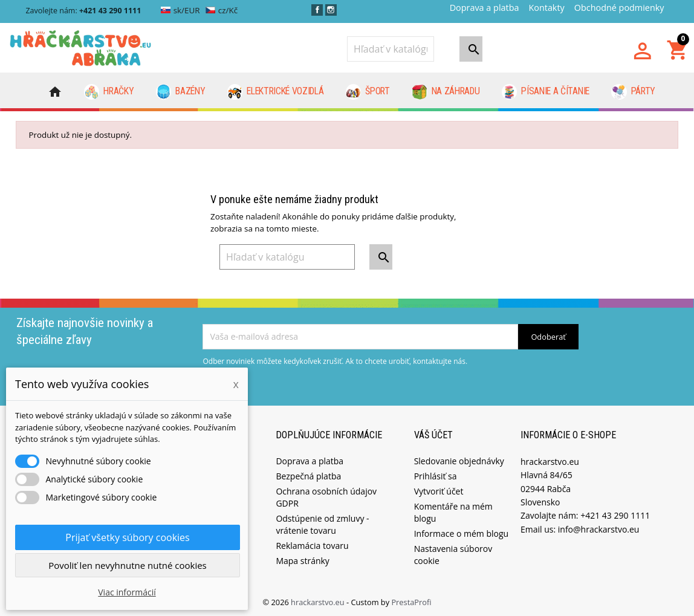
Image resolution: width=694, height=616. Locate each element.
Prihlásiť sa (436, 474)
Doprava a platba (485, 8)
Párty (633, 92)
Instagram (331, 10)
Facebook (317, 10)
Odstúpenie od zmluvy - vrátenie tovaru (322, 523)
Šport (368, 92)
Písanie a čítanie (546, 92)
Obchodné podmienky (619, 8)
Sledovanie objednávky (459, 459)
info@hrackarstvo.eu (599, 527)
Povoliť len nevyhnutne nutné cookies (128, 565)
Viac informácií (127, 592)
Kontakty (546, 8)
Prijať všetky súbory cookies (127, 537)
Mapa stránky (302, 559)
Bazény (181, 92)
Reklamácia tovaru (312, 544)
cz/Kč (222, 10)
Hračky (109, 92)
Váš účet (433, 434)
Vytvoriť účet (439, 489)
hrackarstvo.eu (319, 600)
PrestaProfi (411, 600)
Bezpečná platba (308, 474)
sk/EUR (180, 10)
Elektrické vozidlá (276, 92)
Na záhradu (446, 92)
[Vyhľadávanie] (391, 49)
